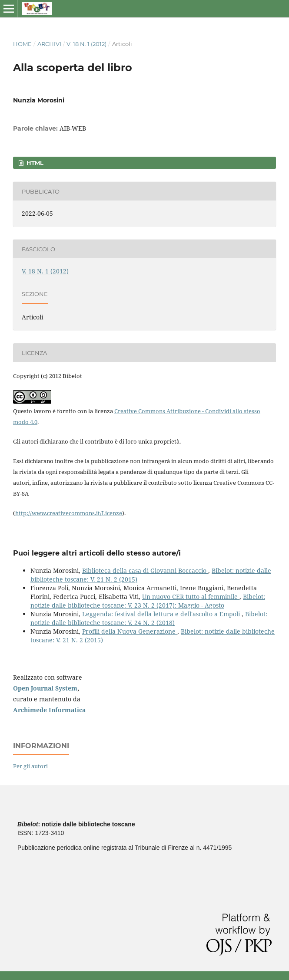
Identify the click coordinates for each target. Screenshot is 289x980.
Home (22, 44)
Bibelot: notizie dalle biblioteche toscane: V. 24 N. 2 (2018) (149, 618)
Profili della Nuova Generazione (130, 631)
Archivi (49, 44)
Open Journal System (45, 688)
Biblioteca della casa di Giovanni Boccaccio (145, 571)
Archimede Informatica (49, 710)
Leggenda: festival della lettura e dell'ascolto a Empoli (162, 614)
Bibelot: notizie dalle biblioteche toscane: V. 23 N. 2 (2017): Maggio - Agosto (148, 601)
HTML (34, 163)
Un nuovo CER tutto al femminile (191, 597)
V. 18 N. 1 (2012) (86, 44)
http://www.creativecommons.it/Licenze (69, 513)
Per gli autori (30, 766)
